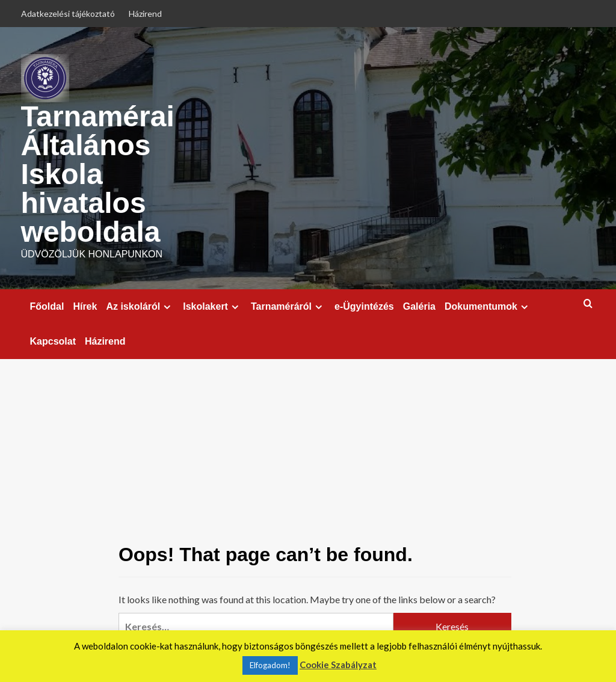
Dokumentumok (488, 307)
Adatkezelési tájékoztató (68, 14)
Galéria (419, 306)
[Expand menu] (167, 307)
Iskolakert (212, 307)
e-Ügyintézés (364, 306)
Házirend (145, 14)
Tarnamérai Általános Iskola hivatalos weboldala (98, 174)
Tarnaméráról (288, 307)
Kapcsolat (53, 341)
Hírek (85, 306)
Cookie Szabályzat (338, 665)
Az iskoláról (140, 307)
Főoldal (47, 306)
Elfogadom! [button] (270, 665)
